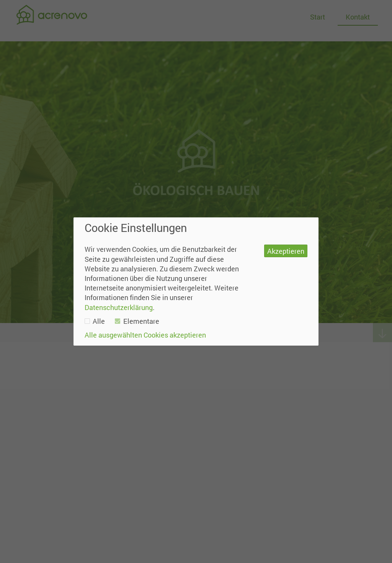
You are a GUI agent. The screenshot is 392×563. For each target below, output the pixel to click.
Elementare (137, 321)
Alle (95, 321)
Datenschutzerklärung (119, 307)
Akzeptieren (286, 251)
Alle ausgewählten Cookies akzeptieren (145, 335)
